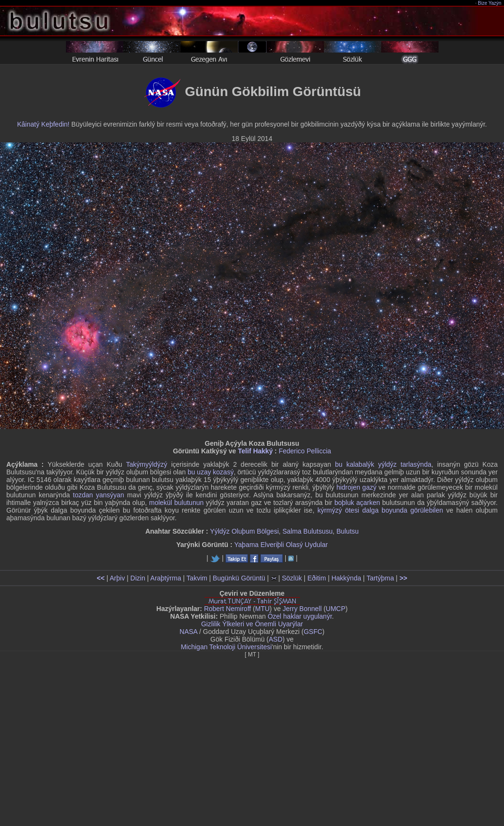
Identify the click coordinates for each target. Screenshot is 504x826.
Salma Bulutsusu (307, 531)
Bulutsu (348, 531)
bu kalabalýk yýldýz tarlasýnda (383, 464)
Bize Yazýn (490, 3)
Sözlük (292, 578)
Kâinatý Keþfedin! (43, 124)
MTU (262, 609)
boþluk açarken (357, 503)
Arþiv (118, 578)
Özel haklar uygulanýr (300, 616)
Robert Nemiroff (228, 609)
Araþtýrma (166, 578)
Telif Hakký (255, 451)
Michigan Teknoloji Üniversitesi (226, 647)
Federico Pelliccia (305, 451)
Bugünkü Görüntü (239, 578)
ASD (276, 639)
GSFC (313, 632)
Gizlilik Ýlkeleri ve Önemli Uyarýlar (252, 624)
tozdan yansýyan (99, 495)
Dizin (138, 578)
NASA (188, 632)
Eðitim (316, 578)
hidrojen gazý (356, 487)
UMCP (336, 609)
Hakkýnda (346, 578)
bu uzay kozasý (211, 472)
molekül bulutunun (176, 503)
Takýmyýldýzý (147, 464)
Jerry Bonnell (302, 609)
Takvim (197, 578)
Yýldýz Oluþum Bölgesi (245, 531)
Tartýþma (380, 578)
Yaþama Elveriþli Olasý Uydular (281, 545)
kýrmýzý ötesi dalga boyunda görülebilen (380, 510)
